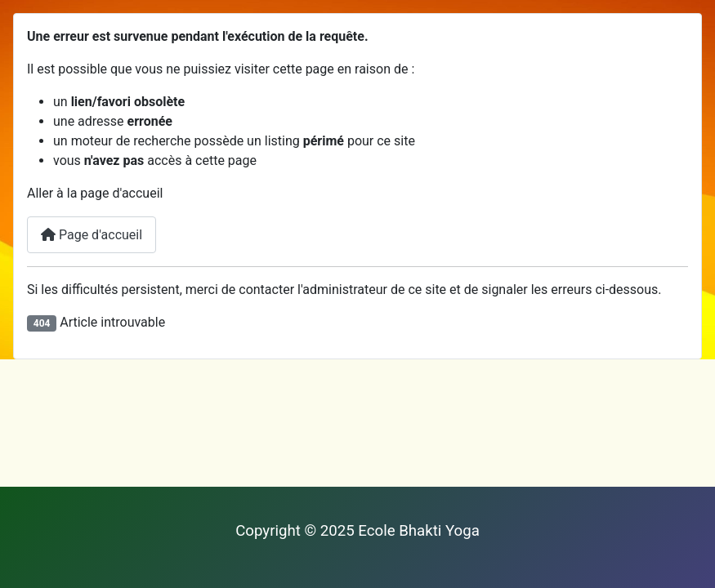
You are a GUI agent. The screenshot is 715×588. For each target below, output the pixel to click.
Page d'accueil (92, 235)
